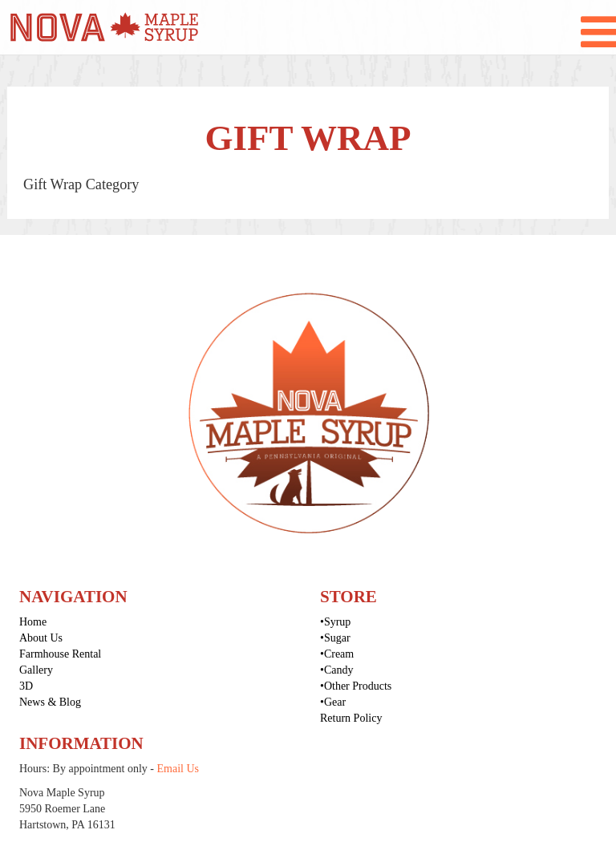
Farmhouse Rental (60, 654)
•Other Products (356, 686)
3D (26, 686)
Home (33, 622)
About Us (41, 638)
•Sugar (335, 638)
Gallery (36, 670)
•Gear (333, 702)
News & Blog (50, 702)
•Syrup (335, 622)
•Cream (337, 654)
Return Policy (351, 718)
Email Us (178, 769)
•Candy (336, 670)
